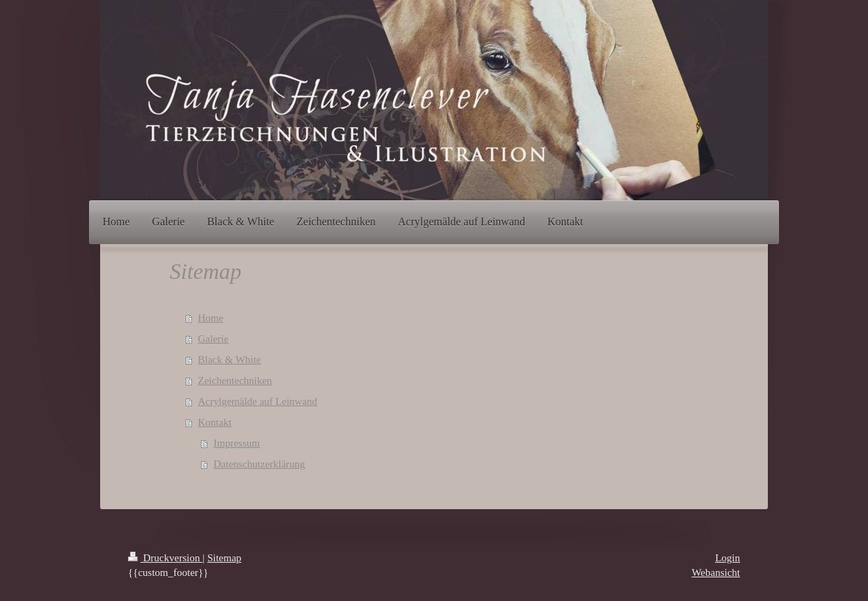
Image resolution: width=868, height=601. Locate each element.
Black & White (230, 360)
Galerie (214, 339)
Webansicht (716, 572)
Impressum (237, 443)
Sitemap (224, 558)
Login (728, 558)
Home (211, 318)
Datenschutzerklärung (259, 464)
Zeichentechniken (235, 380)
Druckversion (165, 558)
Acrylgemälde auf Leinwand (258, 401)
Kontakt (215, 422)
